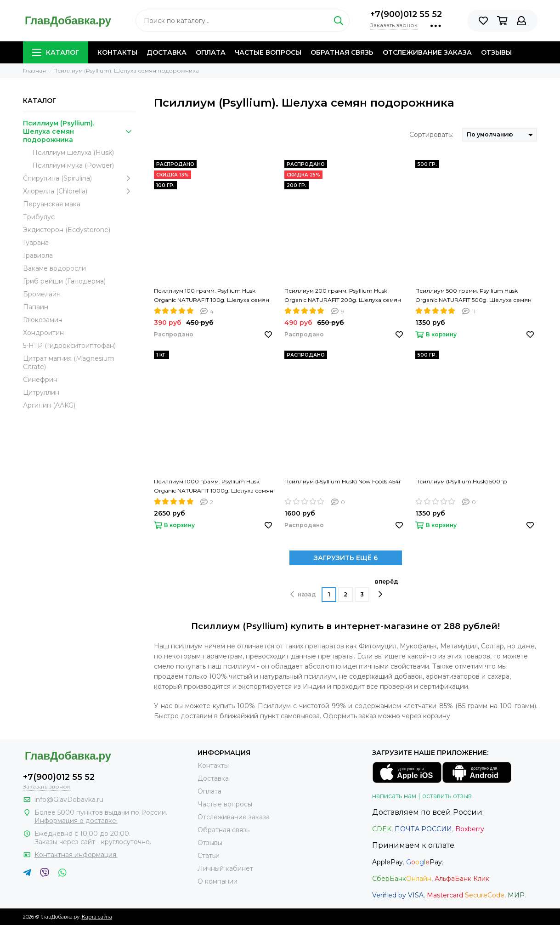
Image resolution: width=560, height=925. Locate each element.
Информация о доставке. (76, 821)
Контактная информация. (76, 855)
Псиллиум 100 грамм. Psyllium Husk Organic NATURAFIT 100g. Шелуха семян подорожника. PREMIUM (212, 296)
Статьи (209, 856)
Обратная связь (342, 52)
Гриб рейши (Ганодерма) (64, 281)
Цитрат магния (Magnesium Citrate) (69, 363)
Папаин (36, 307)
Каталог (56, 52)
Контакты (117, 52)
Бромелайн (42, 294)
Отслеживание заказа (427, 52)
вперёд (387, 588)
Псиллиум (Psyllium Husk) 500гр (461, 481)
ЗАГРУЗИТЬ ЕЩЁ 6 (346, 558)
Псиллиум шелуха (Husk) (73, 153)
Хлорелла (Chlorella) (79, 191)
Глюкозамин (43, 320)
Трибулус (39, 217)
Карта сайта (97, 917)
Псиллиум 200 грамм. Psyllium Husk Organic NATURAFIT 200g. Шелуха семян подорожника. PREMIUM (343, 296)
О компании (218, 881)
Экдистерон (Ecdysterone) (67, 230)
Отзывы (496, 52)
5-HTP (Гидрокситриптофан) (69, 346)
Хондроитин (43, 333)
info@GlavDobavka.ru (69, 800)
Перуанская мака (52, 204)
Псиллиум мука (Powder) (73, 165)
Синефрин (40, 380)
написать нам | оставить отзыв (422, 796)
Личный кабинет (225, 868)
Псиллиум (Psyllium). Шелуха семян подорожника (79, 131)
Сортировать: (431, 135)
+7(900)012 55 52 (406, 14)
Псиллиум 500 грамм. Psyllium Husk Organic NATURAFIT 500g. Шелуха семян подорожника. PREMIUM (473, 296)
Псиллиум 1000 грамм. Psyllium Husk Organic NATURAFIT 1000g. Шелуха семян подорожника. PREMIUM (214, 487)
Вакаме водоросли (54, 268)
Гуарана (36, 243)
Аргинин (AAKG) (49, 405)
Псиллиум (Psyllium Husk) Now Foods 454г (343, 481)
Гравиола (38, 255)
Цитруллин (41, 392)
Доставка (167, 52)
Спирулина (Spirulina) (79, 178)
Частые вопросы (268, 52)
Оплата (211, 52)
